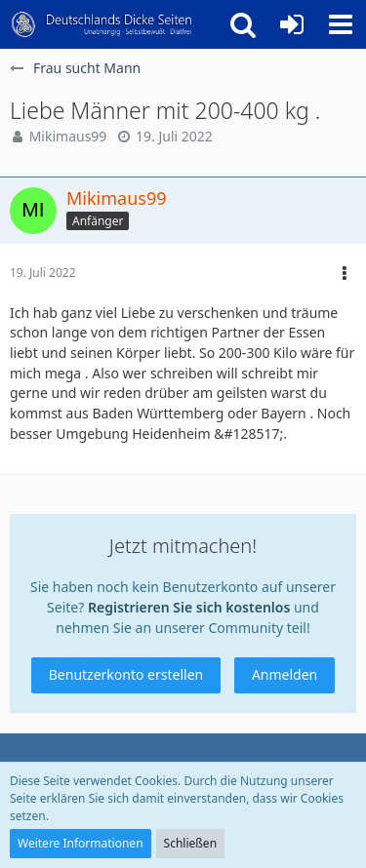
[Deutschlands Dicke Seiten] (102, 24)
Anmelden (285, 674)
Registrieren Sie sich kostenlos (189, 607)
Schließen (190, 843)
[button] (341, 24)
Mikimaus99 (68, 136)
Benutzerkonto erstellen (126, 674)
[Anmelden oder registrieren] (292, 24)
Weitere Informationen (81, 843)
